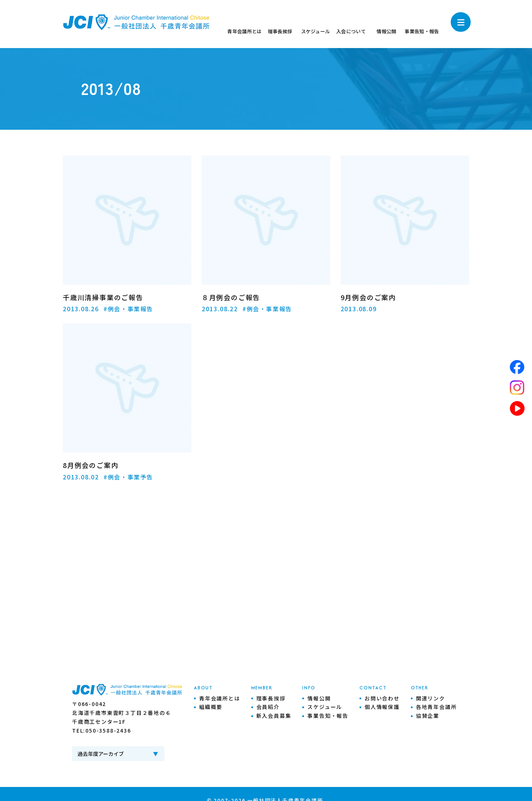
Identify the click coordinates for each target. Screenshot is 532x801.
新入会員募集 (274, 716)
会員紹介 (268, 707)
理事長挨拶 (271, 698)
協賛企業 (428, 716)
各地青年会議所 (436, 707)
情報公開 (319, 698)
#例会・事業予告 (129, 476)
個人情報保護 (382, 707)
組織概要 (211, 707)
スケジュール (325, 707)
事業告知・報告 (328, 716)
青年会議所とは (220, 698)
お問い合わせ (382, 698)
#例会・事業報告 (129, 309)
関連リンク (431, 698)
